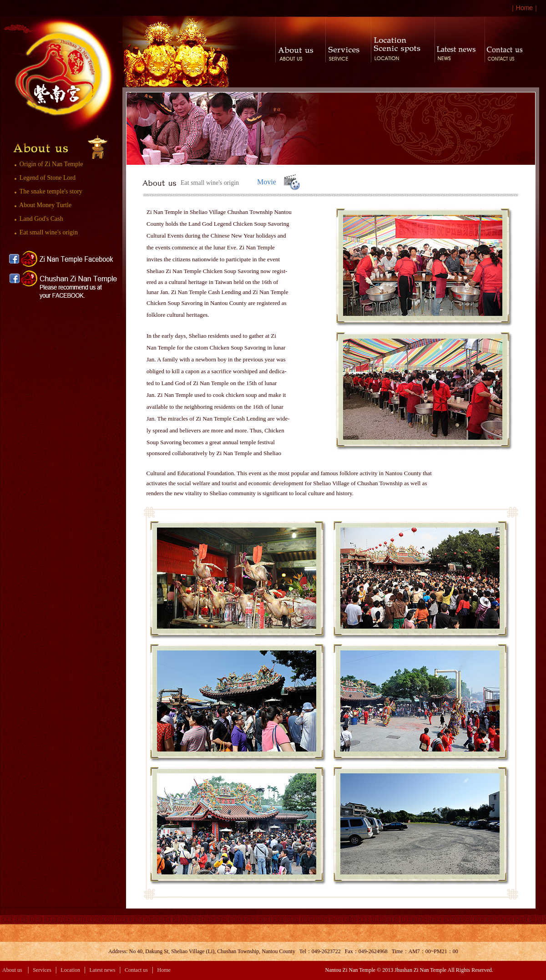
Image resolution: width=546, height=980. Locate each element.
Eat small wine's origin (45, 232)
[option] (225, 129)
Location (70, 970)
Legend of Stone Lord (43, 178)
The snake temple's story (47, 191)
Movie (267, 182)
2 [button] (215, 161)
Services (42, 970)
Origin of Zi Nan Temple (47, 164)
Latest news (103, 970)
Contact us (136, 970)
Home (524, 8)
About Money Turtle (41, 205)
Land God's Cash (37, 219)
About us (12, 970)
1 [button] (206, 161)
